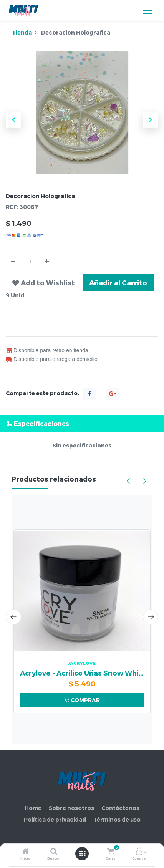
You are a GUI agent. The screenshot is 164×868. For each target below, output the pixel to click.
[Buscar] (54, 852)
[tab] (82, 423)
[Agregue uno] (47, 261)
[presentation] (13, 617)
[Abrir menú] (82, 853)
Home (33, 808)
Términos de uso (117, 819)
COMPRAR (82, 700)
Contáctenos (120, 808)
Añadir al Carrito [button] (118, 282)
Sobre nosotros (71, 808)
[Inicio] (25, 852)
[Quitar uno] (13, 261)
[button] (13, 120)
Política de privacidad (55, 819)
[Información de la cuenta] (139, 852)
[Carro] (111, 852)
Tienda (22, 32)
